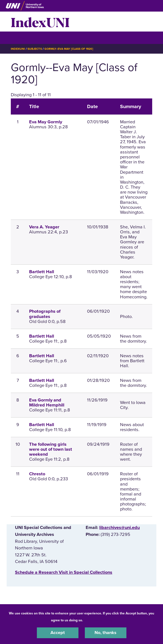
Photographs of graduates (45, 314)
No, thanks (105, 633)
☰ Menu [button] (21, 37)
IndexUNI (40, 22)
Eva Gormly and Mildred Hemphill (47, 403)
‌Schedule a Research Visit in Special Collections (64, 572)
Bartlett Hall (42, 272)
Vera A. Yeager (44, 227)
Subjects (35, 49)
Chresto (37, 474)
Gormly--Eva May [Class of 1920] (69, 49)
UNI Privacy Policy (98, 620)
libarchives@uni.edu (119, 528)
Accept (58, 633)
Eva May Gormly (46, 122)
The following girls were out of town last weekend (51, 449)
